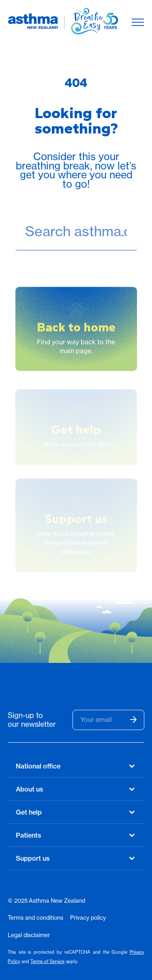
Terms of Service (47, 961)
